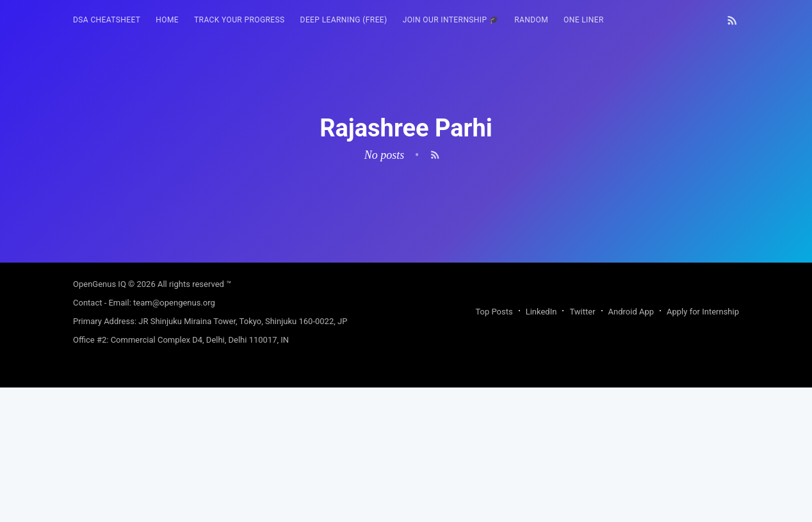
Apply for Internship (703, 446)
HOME (167, 20)
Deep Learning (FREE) (344, 20)
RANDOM (531, 20)
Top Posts (494, 446)
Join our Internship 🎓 (451, 20)
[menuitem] (107, 20)
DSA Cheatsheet (107, 20)
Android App (631, 446)
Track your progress (240, 20)
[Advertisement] (406, 352)
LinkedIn (541, 446)
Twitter (582, 446)
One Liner (584, 20)
